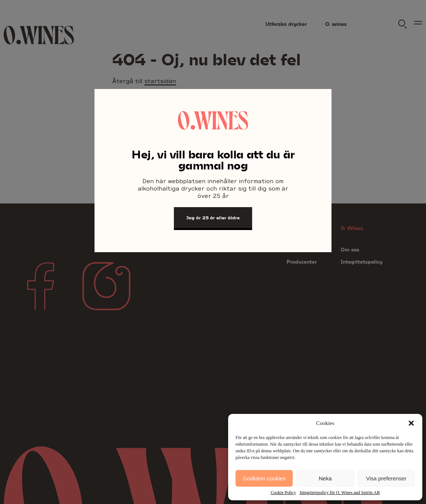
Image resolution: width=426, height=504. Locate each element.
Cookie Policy (283, 493)
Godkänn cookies (264, 478)
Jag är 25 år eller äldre (213, 217)
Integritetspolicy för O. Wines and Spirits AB (340, 493)
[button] (411, 423)
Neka (325, 478)
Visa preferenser (386, 478)
